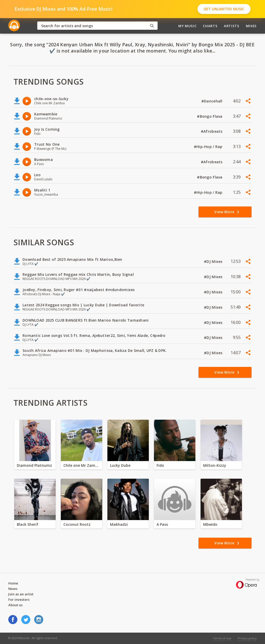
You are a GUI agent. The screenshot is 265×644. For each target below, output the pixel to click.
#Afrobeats (212, 131)
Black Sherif (28, 524)
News (13, 589)
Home (13, 583)
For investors (19, 599)
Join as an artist (21, 594)
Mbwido (210, 524)
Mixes (251, 26)
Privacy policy (247, 638)
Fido (160, 465)
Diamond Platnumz (34, 465)
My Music (187, 26)
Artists (232, 26)
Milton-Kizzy (215, 465)
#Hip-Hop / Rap (209, 147)
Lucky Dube (120, 465)
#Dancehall (212, 101)
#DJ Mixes (214, 261)
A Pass (162, 524)
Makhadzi (119, 524)
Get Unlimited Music (224, 9)
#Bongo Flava (210, 116)
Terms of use (222, 638)
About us (15, 605)
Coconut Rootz (77, 524)
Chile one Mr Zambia (82, 465)
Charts (210, 26)
